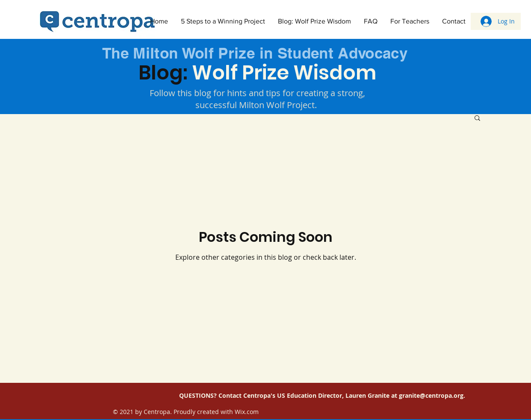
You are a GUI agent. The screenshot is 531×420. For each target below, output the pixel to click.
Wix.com (247, 412)
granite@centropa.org (431, 395)
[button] (477, 119)
